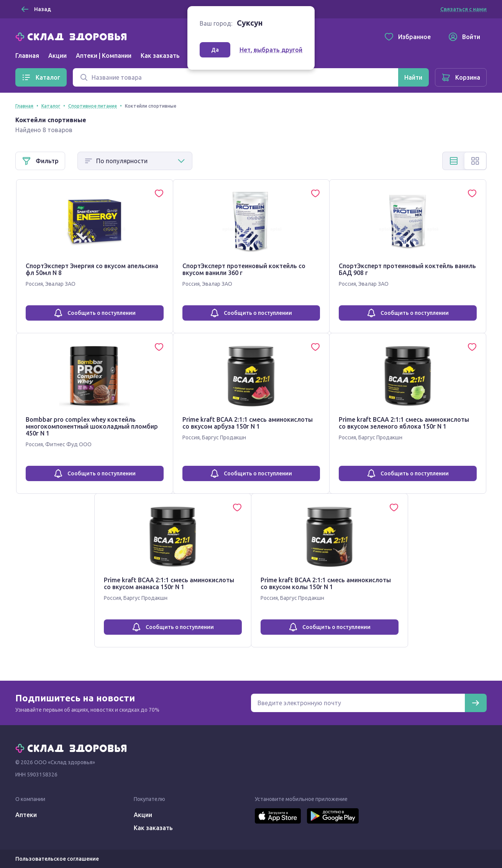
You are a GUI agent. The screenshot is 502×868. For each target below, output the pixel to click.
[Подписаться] (476, 703)
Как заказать (160, 56)
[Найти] (413, 77)
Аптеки (26, 815)
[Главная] (73, 36)
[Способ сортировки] (135, 161)
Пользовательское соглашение (57, 859)
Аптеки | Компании (104, 56)
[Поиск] (235, 77)
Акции (57, 56)
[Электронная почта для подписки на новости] (358, 703)
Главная (27, 56)
